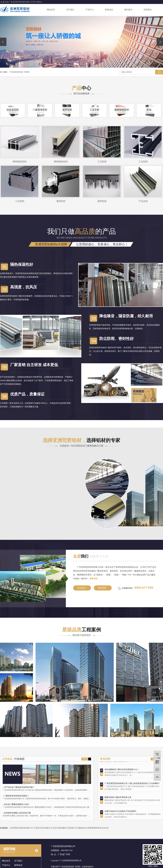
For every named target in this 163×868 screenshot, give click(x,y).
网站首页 (51, 10)
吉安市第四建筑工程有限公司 (66, 828)
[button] (78, 64)
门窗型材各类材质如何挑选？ (16, 796)
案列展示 (128, 10)
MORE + (86, 759)
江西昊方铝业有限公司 (43, 828)
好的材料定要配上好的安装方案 (17, 813)
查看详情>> (94, 579)
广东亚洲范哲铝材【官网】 (20, 72)
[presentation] (3, 42)
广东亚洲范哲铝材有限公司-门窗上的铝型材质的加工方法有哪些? (132, 787)
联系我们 (148, 10)
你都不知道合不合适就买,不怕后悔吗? (120, 815)
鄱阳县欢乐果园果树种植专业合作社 (94, 828)
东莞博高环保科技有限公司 (22, 828)
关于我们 (70, 10)
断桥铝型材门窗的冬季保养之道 (118, 801)
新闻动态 (109, 10)
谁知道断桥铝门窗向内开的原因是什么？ (122, 773)
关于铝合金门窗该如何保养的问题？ (19, 787)
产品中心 (90, 10)
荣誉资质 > (103, 588)
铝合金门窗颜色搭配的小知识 (16, 804)
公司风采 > (82, 588)
